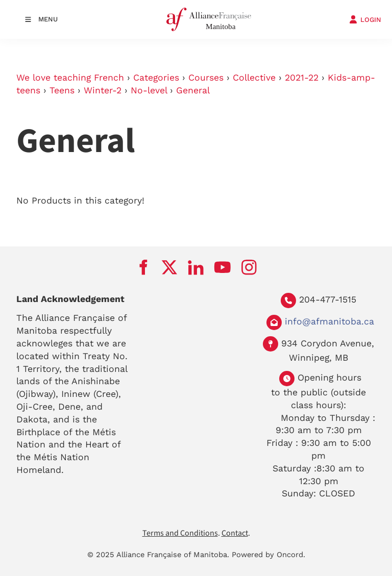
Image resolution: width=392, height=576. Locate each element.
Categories (156, 78)
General (193, 90)
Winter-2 (103, 90)
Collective (254, 78)
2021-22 (302, 78)
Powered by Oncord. (268, 555)
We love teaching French (70, 78)
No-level (149, 90)
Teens (62, 90)
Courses (206, 78)
